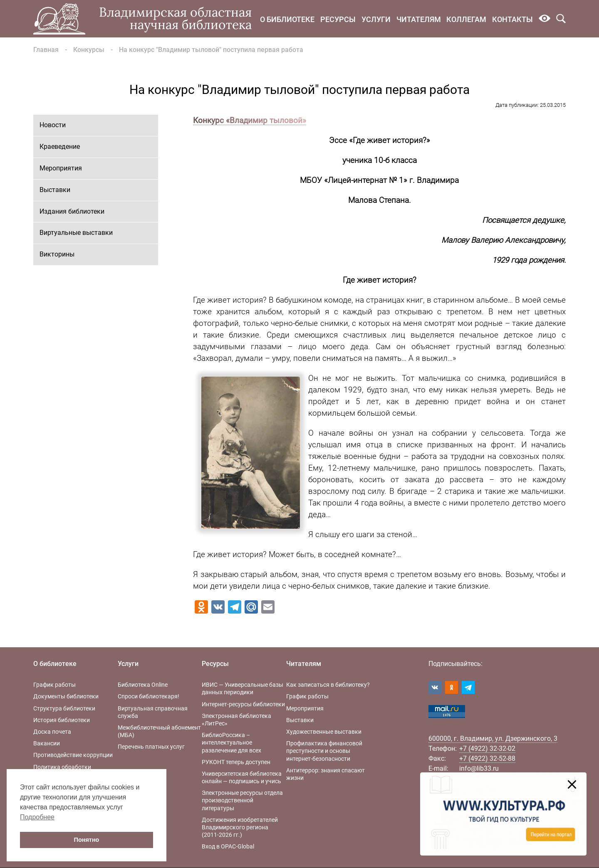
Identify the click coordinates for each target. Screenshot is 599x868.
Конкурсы (89, 50)
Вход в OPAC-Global (228, 846)
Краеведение (60, 147)
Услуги (376, 19)
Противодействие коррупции (73, 755)
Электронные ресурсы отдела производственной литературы (242, 800)
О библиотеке (287, 19)
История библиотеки (62, 720)
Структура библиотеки (64, 708)
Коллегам (466, 19)
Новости (53, 125)
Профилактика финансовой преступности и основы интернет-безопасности (324, 751)
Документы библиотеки (66, 696)
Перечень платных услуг (151, 747)
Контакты (512, 19)
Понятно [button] (87, 840)
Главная (46, 50)
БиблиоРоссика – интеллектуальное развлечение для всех (231, 742)
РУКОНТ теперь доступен (236, 762)
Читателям (419, 19)
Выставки (55, 190)
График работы (54, 685)
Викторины (57, 254)
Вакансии (47, 743)
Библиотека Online (143, 685)
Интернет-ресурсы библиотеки (243, 704)
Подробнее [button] (37, 817)
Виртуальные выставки (76, 233)
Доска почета (52, 732)
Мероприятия (61, 168)
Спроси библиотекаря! (149, 696)
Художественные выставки (324, 732)
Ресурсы (338, 19)
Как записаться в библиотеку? (328, 685)
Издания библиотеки (72, 211)
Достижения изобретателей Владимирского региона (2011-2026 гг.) (240, 827)
